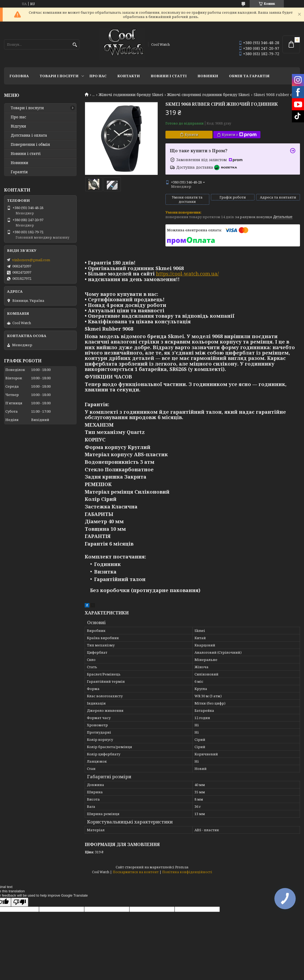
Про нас (98, 76)
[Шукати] (75, 45)
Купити (192, 135)
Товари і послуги (59, 76)
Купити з (239, 135)
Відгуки (18, 126)
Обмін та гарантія (249, 76)
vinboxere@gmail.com (31, 260)
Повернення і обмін (30, 144)
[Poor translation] (20, 902)
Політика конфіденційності (187, 872)
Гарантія (19, 172)
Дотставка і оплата (29, 135)
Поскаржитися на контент (136, 872)
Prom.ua (182, 867)
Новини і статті (169, 76)
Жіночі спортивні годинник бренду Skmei (208, 95)
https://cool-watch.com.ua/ (187, 274)
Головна (19, 76)
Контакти (129, 76)
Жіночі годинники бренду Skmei (131, 95)
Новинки (208, 76)
